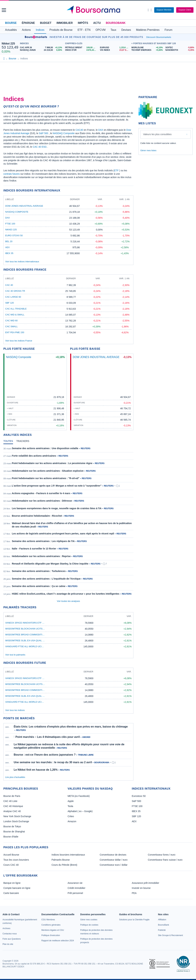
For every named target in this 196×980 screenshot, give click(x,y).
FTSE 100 (10, 224)
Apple (71, 801)
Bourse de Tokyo (12, 826)
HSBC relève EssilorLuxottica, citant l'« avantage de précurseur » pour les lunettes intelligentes (66, 594)
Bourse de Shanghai (14, 832)
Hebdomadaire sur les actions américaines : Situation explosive (48, 471)
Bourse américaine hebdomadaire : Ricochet (37, 516)
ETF (116, 170)
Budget (46, 23)
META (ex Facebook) (79, 796)
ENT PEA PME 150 (15, 332)
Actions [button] (26, 30)
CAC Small (11, 326)
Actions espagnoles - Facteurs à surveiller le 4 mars (41, 493)
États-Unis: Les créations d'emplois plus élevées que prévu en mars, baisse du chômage (71, 727)
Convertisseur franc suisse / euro (165, 860)
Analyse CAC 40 (12, 811)
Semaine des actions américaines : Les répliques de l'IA (43, 541)
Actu (97, 23)
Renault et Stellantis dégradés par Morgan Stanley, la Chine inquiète (50, 564)
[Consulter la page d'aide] (151, 10)
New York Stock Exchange (17, 816)
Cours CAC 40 (11, 865)
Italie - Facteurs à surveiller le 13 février (34, 549)
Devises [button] (126, 30)
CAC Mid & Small (15, 315)
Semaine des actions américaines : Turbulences (39, 571)
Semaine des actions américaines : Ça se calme (39, 586)
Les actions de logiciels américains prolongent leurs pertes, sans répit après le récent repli (63, 534)
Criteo (71, 816)
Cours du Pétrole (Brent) (64, 865)
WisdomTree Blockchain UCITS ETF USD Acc (31, 629)
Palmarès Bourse (61, 860)
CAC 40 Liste (10, 801)
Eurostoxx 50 (139, 796)
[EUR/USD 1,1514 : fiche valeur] (115, 48)
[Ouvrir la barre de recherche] (148, 10)
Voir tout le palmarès (15, 655)
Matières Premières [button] (148, 30)
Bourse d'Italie (11, 837)
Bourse (11, 23)
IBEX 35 (9, 253)
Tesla (70, 806)
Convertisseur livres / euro (162, 855)
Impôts (83, 23)
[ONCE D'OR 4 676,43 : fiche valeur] (81, 50)
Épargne (28, 23)
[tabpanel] (68, 521)
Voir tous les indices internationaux (22, 262)
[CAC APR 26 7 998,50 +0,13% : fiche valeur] (42, 48)
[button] (4, 10)
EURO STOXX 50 (14, 235)
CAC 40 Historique (13, 806)
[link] (6, 928)
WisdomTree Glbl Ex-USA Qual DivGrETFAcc (33, 641)
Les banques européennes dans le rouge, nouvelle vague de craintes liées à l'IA (57, 508)
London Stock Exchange (16, 821)
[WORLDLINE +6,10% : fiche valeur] (147, 48)
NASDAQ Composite (64, 133)
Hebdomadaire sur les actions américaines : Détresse (42, 501)
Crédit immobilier (77, 888)
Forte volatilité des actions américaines (34, 456)
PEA (134, 893)
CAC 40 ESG (40, 147)
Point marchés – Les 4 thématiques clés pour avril (48, 737)
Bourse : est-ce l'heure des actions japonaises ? (45, 755)
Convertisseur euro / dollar (114, 865)
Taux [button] (113, 30)
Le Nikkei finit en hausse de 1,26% (36, 770)
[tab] (8, 442)
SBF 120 (10, 303)
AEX (7, 247)
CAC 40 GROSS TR (15, 291)
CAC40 (79, 130)
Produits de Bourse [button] (61, 30)
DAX (101, 130)
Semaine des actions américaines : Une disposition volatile (45, 448)
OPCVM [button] (101, 30)
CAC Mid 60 (11, 321)
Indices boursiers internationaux (68, 855)
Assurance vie (75, 883)
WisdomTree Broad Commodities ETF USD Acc (33, 635)
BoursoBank (116, 23)
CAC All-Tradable (16, 309)
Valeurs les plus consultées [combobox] (157, 134)
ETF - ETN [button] (84, 30)
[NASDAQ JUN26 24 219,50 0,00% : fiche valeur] (42, 50)
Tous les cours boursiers (16, 860)
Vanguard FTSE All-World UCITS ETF (27, 646)
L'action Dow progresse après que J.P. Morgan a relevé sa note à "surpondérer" (57, 486)
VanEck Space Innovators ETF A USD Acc (30, 623)
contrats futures (12, 174)
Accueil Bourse (11, 855)
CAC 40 (9, 285)
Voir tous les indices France (19, 341)
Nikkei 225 (8, 44)
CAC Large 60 (13, 297)
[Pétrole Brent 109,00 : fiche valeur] (81, 48)
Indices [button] (40, 30)
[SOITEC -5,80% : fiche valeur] (180, 48)
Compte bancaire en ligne (17, 888)
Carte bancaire (11, 893)
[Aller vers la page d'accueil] (99, 10)
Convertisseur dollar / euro (114, 860)
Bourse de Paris (12, 796)
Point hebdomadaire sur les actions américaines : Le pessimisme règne (52, 463)
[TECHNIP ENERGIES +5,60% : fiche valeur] (147, 50)
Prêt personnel (75, 893)
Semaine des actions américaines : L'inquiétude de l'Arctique (46, 579)
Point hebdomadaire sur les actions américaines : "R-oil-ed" (46, 478)
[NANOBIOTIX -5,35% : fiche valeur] (180, 50)
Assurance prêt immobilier (145, 883)
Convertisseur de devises (113, 855)
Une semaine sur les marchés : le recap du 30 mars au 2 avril (53, 762)
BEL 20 (9, 241)
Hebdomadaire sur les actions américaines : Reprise (41, 556)
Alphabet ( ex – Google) (80, 811)
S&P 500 (44, 133)
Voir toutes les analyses (68, 601)
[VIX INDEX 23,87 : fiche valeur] (115, 50)
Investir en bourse (141, 888)
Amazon (72, 821)
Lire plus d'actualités (15, 777)
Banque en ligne (12, 883)
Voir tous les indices (15, 710)
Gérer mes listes (148, 150)
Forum (168, 30)
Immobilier (65, 23)
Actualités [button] (11, 30)
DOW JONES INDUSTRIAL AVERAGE (24, 206)
